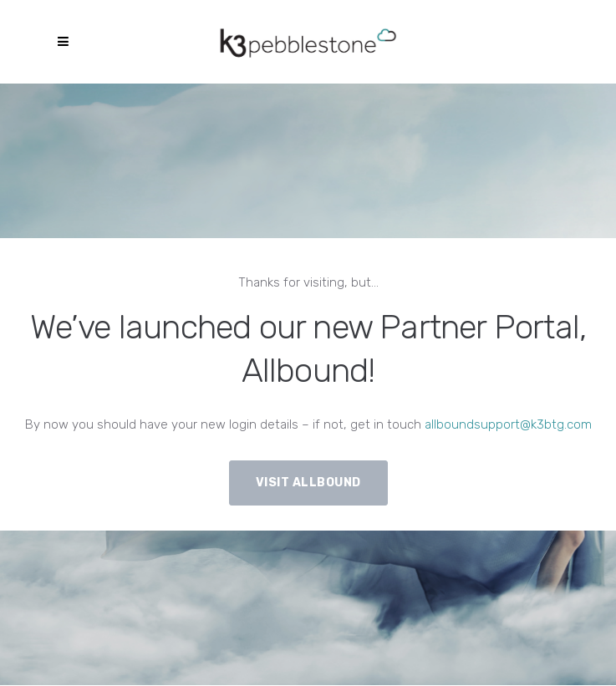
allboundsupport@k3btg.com (508, 424)
